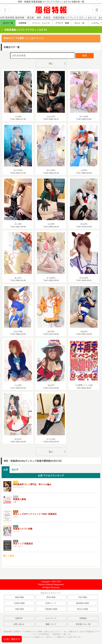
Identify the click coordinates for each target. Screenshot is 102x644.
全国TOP (19, 618)
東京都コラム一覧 (83, 624)
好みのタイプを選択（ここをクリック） (24, 38)
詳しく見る (9, 556)
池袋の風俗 (19, 597)
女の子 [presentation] (15, 470)
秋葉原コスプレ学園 (23, 529)
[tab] (6, 470)
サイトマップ (51, 618)
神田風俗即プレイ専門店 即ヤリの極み (32, 484)
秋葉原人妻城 (19, 499)
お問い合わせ (19, 624)
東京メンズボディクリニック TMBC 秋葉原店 (35, 514)
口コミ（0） (80, 23)
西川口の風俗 (83, 609)
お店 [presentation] (6, 470)
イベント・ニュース (41, 23)
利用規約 (83, 618)
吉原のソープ (51, 603)
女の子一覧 (8, 23)
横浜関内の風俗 (83, 603)
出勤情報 (22, 23)
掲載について (51, 624)
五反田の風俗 (19, 603)
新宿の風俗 (51, 597)
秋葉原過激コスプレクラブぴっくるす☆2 (26, 30)
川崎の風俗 (19, 609)
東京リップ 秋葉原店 (23, 544)
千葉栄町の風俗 (51, 609)
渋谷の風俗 (83, 597)
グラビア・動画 (62, 23)
